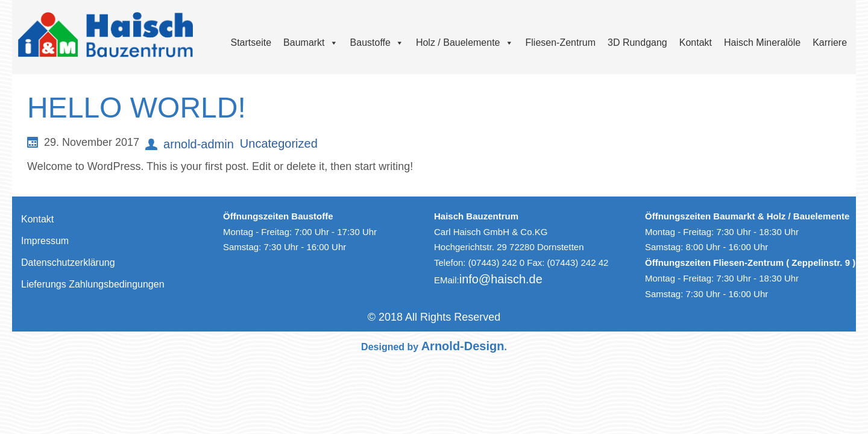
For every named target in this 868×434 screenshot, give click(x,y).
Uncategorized (279, 143)
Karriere (830, 42)
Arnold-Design (463, 346)
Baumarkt (310, 42)
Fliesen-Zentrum (561, 42)
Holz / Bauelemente (465, 42)
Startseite (251, 42)
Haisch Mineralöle (762, 42)
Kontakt (696, 42)
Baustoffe (377, 42)
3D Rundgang (637, 42)
